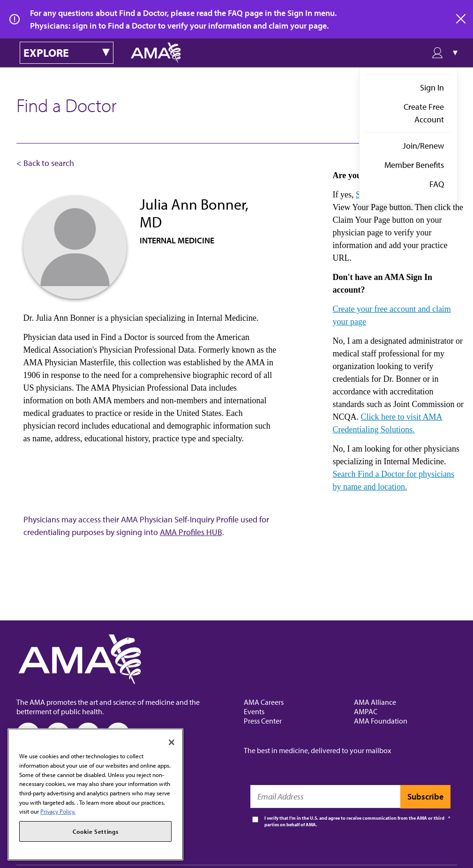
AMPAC (366, 711)
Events (254, 711)
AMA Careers (264, 702)
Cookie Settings (96, 831)
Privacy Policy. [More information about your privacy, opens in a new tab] (58, 811)
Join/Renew (423, 146)
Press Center (263, 721)
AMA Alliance (375, 702)
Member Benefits (414, 165)
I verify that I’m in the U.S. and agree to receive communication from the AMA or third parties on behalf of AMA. (354, 821)
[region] (95, 794)
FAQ (437, 184)
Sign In (432, 87)
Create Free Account (424, 113)
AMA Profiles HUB (191, 532)
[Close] (172, 742)
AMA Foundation (381, 721)
